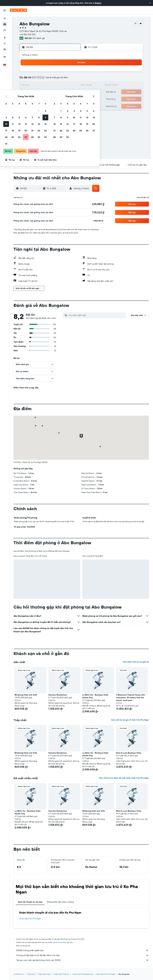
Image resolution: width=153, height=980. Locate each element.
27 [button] (52, 99)
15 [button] (66, 86)
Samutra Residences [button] (58, 695)
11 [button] (39, 86)
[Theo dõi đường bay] (5, 43)
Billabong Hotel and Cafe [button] (26, 695)
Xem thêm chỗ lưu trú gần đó (136, 662)
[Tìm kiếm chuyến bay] (5, 19)
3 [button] (33, 79)
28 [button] (59, 99)
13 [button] (52, 86)
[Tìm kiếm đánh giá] (97, 315)
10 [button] (33, 86)
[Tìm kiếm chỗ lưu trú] (5, 24)
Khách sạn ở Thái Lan (62, 974)
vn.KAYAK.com (19, 974)
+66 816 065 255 (27, 34)
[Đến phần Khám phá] (5, 38)
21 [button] (59, 92)
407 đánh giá (39, 38)
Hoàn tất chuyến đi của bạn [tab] (30, 902)
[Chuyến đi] (5, 57)
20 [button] (52, 92)
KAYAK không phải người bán (83, 950)
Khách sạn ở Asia (44, 974)
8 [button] (66, 79)
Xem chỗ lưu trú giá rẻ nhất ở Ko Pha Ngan (130, 720)
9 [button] (72, 79)
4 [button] (39, 79)
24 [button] (33, 99)
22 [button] (65, 92)
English (98, 3)
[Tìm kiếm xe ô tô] (5, 30)
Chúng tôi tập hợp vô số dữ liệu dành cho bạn (83, 955)
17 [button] (33, 92)
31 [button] (33, 105)
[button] (150, 3)
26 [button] (46, 99)
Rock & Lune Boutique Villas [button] (129, 753)
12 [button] (46, 86)
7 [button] (59, 79)
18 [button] (39, 92)
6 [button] (52, 79)
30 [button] (72, 99)
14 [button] (59, 86)
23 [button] (72, 92)
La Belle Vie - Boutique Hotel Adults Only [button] (95, 696)
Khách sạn (31, 974)
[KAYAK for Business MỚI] (5, 49)
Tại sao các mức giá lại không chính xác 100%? (83, 960)
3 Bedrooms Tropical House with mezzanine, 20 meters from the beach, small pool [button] (131, 698)
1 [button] (65, 72)
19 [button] (46, 92)
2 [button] (72, 72)
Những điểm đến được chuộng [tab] (60, 902)
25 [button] (39, 99)
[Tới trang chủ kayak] (18, 10)
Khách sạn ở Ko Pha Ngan (30, 919)
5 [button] (46, 79)
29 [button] (65, 99)
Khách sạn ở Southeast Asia (83, 974)
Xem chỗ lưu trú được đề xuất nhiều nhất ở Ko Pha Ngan (124, 778)
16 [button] (72, 86)
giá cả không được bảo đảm (63, 942)
